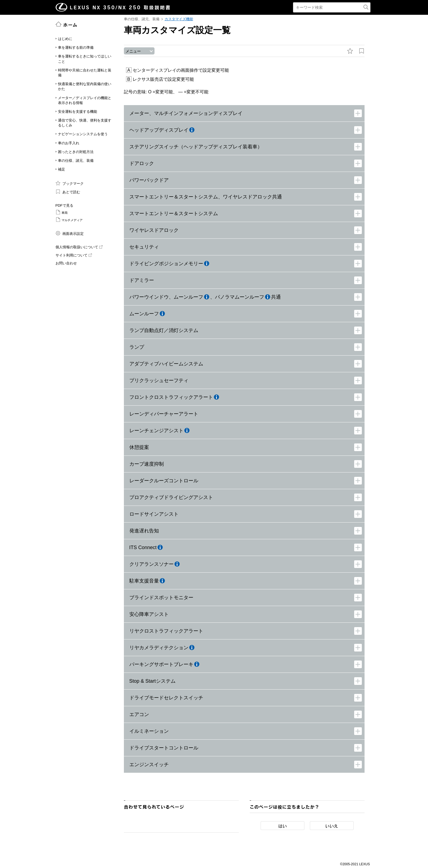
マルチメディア (69, 220)
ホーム (67, 24)
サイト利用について (74, 255)
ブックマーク (70, 183)
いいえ (332, 826)
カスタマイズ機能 (179, 19)
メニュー (133, 51)
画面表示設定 (70, 233)
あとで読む (68, 192)
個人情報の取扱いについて (79, 247)
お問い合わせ (66, 263)
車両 (62, 212)
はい (283, 826)
